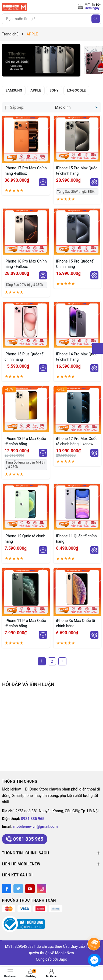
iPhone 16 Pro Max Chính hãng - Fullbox (26, 264)
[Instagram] (42, 889)
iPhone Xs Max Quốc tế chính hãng (76, 623)
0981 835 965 (33, 819)
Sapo (63, 959)
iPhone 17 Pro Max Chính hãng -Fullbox (26, 171)
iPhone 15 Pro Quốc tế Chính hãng (75, 264)
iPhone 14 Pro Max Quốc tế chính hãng (77, 357)
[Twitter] (18, 889)
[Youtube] (30, 889)
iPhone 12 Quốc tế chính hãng (25, 539)
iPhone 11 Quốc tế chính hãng (77, 539)
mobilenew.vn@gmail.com (35, 826)
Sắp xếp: (15, 107)
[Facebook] (7, 889)
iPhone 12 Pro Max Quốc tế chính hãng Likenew (77, 441)
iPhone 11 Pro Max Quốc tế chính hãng (25, 623)
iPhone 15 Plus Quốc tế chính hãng (24, 357)
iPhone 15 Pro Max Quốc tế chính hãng (77, 171)
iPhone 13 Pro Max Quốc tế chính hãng (25, 441)
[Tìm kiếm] (96, 19)
